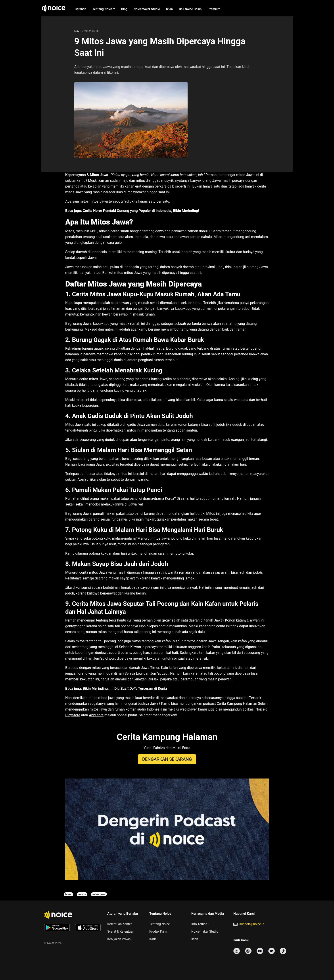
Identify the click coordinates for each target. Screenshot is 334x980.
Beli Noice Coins (190, 9)
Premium (214, 9)
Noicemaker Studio (147, 9)
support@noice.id (252, 924)
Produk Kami (158, 932)
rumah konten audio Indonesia (138, 709)
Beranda (81, 9)
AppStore (96, 715)
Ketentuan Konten (120, 924)
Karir (153, 939)
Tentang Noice (102, 9)
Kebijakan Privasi (119, 939)
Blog (124, 9)
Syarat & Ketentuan (121, 932)
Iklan (169, 9)
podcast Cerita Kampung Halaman (230, 704)
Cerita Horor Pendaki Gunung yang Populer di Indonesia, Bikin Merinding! (141, 211)
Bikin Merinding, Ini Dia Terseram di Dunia (125, 689)
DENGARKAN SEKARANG (167, 759)
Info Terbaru (200, 924)
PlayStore (73, 715)
